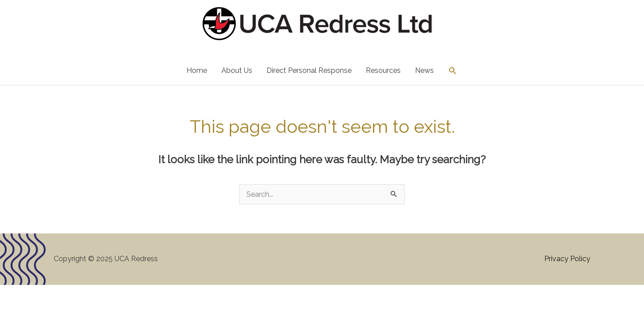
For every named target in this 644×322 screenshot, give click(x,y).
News (424, 70)
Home (197, 70)
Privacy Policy (567, 259)
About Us (237, 70)
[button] (453, 71)
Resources (383, 70)
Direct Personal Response (309, 70)
